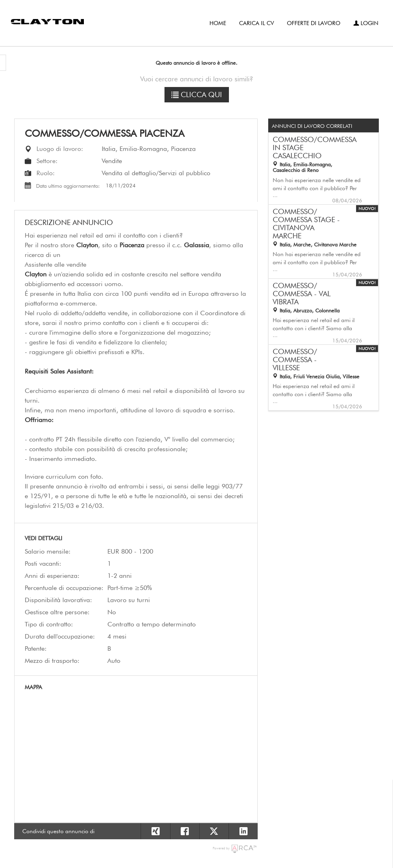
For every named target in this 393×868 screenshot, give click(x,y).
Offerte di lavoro (314, 23)
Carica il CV (256, 23)
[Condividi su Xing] (155, 831)
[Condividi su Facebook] (185, 831)
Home (218, 23)
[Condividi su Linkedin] (243, 831)
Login (366, 23)
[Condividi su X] (214, 831)
